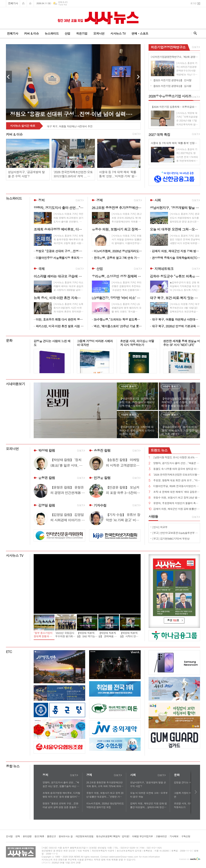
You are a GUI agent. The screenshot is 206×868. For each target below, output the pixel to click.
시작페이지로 (23, 3)
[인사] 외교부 (160, 527)
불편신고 (51, 836)
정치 (41, 200)
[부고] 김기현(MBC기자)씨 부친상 (171, 539)
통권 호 (173, 620)
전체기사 (13, 3)
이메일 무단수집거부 (143, 836)
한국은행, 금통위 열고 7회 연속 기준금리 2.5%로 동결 (118, 258)
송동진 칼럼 (102, 450)
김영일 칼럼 (47, 505)
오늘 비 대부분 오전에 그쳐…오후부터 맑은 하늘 (149, 795)
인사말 (9, 836)
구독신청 (186, 836)
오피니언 (99, 33)
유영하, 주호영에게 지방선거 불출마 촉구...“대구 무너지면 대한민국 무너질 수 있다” (177, 503)
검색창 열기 (194, 33)
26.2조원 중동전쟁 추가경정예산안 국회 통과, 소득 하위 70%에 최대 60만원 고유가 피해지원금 (104, 784)
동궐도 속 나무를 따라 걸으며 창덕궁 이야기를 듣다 (177, 469)
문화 (9, 340)
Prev (9, 77)
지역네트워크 (164, 269)
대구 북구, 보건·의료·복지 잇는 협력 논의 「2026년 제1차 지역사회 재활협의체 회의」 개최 (92, 124)
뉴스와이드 (52, 33)
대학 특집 (159, 135)
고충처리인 (161, 836)
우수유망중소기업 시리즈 (170, 96)
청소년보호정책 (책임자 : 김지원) (113, 836)
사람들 (153, 516)
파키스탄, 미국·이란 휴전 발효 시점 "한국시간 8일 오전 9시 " (60, 326)
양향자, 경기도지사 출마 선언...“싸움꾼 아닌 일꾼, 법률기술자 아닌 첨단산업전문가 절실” (177, 463)
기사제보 (174, 836)
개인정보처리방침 (84, 836)
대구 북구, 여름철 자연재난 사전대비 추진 (176, 319)
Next (138, 77)
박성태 (47, 450)
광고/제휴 (39, 836)
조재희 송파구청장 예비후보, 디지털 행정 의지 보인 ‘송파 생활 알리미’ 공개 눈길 (61, 795)
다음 (196, 792)
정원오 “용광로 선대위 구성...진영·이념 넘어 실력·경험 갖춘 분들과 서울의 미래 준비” (60, 251)
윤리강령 (27, 836)
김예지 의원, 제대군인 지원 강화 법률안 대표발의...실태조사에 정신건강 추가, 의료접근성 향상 (176, 251)
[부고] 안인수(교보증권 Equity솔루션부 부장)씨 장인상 (175, 533)
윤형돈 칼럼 (47, 478)
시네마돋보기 (15, 384)
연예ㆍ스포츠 (140, 33)
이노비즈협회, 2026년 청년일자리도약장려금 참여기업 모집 (118, 251)
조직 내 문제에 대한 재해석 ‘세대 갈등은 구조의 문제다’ (177, 492)
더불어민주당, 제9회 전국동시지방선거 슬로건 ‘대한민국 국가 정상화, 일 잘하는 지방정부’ (177, 486)
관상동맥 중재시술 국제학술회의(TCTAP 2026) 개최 (176, 258)
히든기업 (82, 33)
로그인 (193, 3)
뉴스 (159, 450)
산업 (67, 33)
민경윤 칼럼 (102, 478)
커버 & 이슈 (31, 33)
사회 (158, 200)
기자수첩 (100, 505)
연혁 (18, 836)
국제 (41, 269)
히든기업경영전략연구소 (168, 47)
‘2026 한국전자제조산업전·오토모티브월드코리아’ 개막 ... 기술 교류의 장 (177, 475)
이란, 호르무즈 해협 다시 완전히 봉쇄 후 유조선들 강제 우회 (60, 319)
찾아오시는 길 (66, 836)
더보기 (74, 775)
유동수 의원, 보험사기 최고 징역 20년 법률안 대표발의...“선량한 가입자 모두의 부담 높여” (177, 498)
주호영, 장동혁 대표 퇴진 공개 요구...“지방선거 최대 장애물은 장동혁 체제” (177, 480)
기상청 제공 (62, 5)
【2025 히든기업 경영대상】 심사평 (172, 86)
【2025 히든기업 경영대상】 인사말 (172, 80)
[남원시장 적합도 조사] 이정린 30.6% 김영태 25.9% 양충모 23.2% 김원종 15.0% (177, 457)
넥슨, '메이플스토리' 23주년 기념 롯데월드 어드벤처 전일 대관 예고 (118, 326)
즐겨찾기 (30, 3)
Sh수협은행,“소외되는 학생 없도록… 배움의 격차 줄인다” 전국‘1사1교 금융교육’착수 (118, 319)
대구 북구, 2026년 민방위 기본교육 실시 (176, 326)
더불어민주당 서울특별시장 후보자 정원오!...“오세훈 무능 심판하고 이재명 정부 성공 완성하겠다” (60, 258)
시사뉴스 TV (118, 33)
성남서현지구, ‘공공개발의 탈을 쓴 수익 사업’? (148, 784)
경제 (99, 200)
